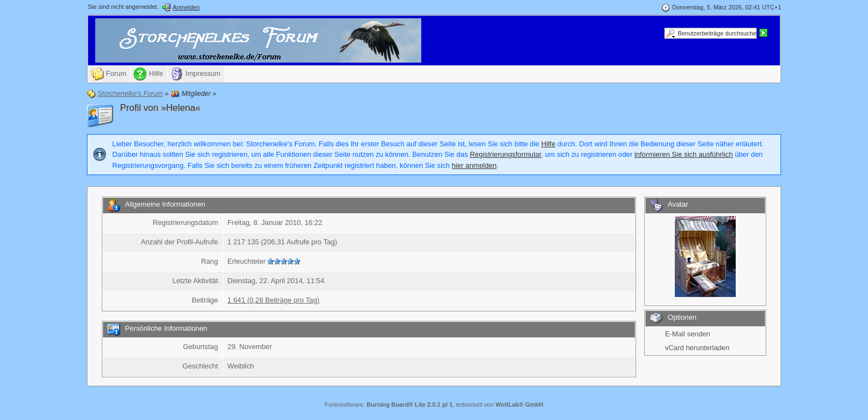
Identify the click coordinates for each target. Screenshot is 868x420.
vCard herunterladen (697, 348)
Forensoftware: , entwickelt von (434, 404)
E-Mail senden (688, 334)
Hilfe (549, 144)
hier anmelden (474, 165)
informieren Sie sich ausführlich (684, 154)
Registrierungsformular (506, 154)
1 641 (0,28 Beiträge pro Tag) (273, 300)
